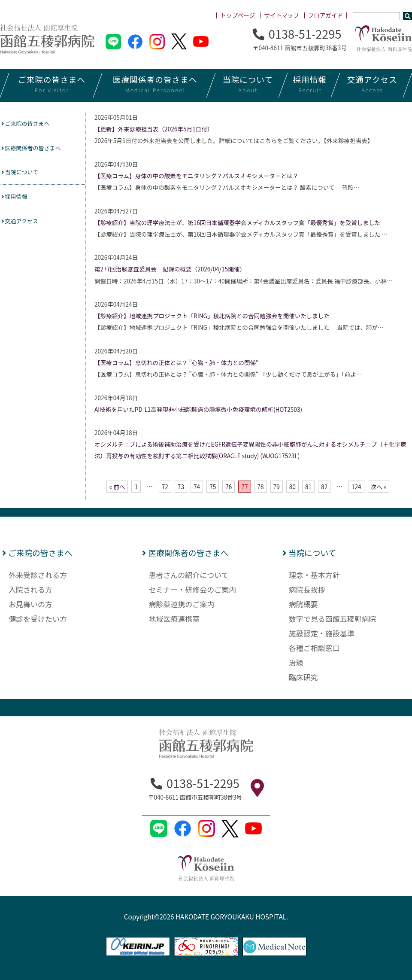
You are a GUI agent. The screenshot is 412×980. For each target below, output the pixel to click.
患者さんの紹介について (189, 575)
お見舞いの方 (30, 604)
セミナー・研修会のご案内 (192, 589)
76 (229, 487)
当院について (24, 175)
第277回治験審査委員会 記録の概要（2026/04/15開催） (170, 269)
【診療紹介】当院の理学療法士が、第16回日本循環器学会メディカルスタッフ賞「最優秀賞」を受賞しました (237, 222)
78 (261, 487)
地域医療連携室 (174, 619)
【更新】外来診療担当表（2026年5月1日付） (154, 129)
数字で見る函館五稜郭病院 (333, 619)
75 (213, 487)
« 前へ (117, 487)
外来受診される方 (38, 575)
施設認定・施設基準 (322, 633)
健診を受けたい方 (38, 619)
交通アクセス (24, 226)
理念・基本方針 (314, 575)
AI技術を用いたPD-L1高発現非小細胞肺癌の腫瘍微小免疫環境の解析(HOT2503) (198, 409)
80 (292, 487)
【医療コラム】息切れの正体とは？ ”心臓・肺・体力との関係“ (176, 362)
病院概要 (303, 604)
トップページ (238, 15)
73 (181, 487)
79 (277, 487)
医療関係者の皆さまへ (37, 149)
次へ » (379, 487)
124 (356, 487)
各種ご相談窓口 (314, 648)
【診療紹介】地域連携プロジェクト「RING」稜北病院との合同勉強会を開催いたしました (212, 316)
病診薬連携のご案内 (181, 604)
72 (165, 487)
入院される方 (30, 589)
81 (308, 487)
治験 (296, 662)
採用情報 (18, 201)
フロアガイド (326, 15)
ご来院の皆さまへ (31, 124)
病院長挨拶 (307, 589)
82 (324, 487)
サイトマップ (282, 15)
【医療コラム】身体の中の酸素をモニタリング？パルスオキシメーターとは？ (196, 176)
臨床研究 (303, 677)
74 (197, 487)
